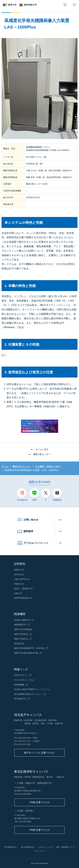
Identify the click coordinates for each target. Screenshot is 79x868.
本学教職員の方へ (11, 847)
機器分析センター (42, 454)
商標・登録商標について (65, 847)
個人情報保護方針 (28, 847)
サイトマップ (40, 851)
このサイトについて (45, 847)
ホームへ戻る (42, 449)
